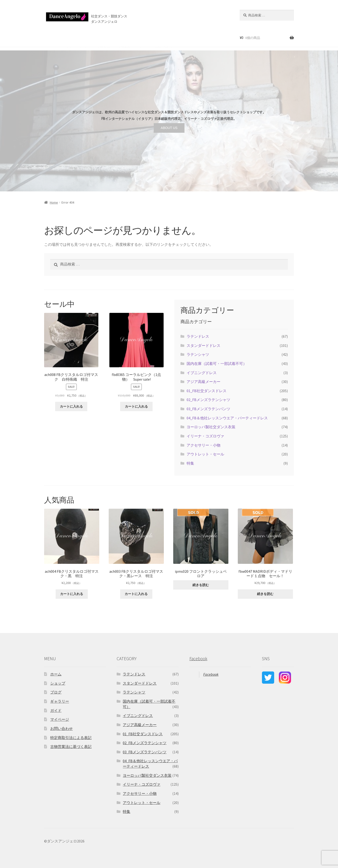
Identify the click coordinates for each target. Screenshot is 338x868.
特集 (190, 463)
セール (83, 37)
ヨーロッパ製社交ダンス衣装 (211, 427)
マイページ (60, 719)
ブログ (143, 37)
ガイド (56, 710)
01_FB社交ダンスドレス (207, 391)
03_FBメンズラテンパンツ (208, 409)
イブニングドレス (202, 373)
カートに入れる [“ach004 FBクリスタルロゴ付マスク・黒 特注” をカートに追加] (72, 594)
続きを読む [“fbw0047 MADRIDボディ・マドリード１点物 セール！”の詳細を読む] (265, 594)
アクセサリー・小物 (204, 445)
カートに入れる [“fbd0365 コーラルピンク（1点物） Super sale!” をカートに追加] (136, 406)
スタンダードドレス (204, 345)
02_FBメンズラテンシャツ (208, 400)
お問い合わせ (163, 37)
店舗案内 (123, 37)
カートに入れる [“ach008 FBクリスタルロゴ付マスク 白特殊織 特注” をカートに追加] (71, 406)
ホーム (48, 37)
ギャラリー (60, 701)
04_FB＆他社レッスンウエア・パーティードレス (227, 418)
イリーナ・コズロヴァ (205, 436)
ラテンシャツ (198, 354)
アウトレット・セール (205, 454)
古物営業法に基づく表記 (71, 747)
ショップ (65, 37)
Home (54, 202)
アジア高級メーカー (204, 382)
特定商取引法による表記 (71, 738)
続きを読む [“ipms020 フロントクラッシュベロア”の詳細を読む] (201, 585)
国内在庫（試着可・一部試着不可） (217, 364)
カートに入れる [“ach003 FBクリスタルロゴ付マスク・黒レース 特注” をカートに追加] (136, 594)
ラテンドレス (198, 336)
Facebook (198, 659)
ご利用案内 (102, 37)
